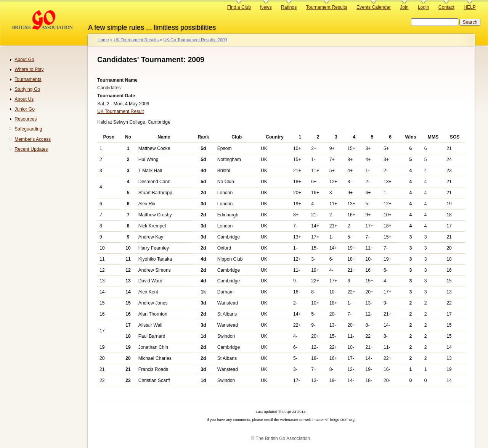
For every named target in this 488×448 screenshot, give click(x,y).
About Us (24, 99)
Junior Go (25, 109)
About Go (24, 60)
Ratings (289, 7)
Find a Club (239, 7)
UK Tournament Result (120, 111)
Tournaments (28, 79)
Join (404, 7)
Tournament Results (327, 7)
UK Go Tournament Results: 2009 (195, 40)
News (266, 7)
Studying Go (27, 89)
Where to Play (29, 69)
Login (424, 7)
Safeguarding (28, 129)
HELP (470, 7)
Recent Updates (31, 149)
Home (103, 40)
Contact (446, 7)
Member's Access (33, 139)
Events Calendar (374, 7)
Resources (26, 119)
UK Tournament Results (136, 40)
